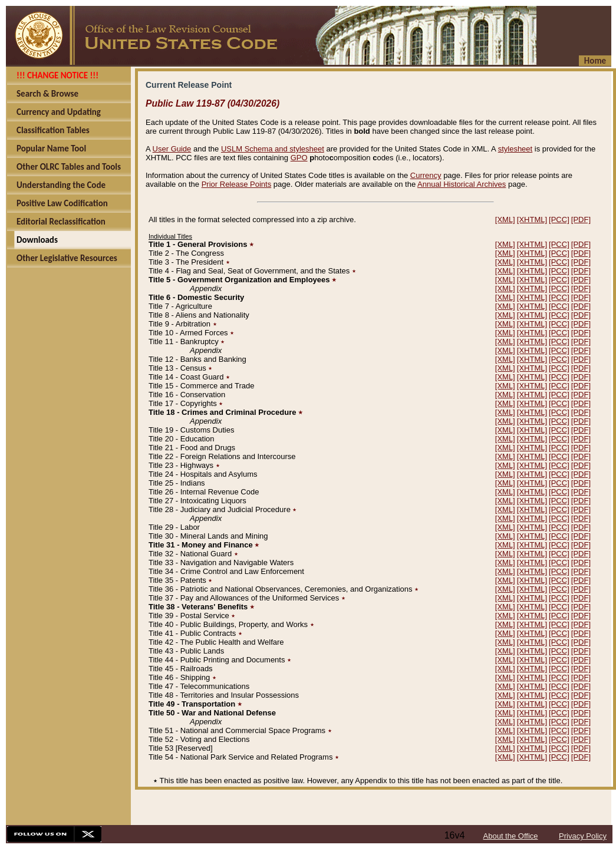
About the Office (511, 836)
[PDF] (581, 220)
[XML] (505, 220)
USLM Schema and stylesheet (273, 149)
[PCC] (559, 220)
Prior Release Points (237, 184)
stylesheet (515, 149)
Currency (426, 175)
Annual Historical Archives (462, 184)
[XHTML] (532, 220)
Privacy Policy (583, 836)
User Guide (172, 149)
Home (595, 61)
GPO (299, 158)
